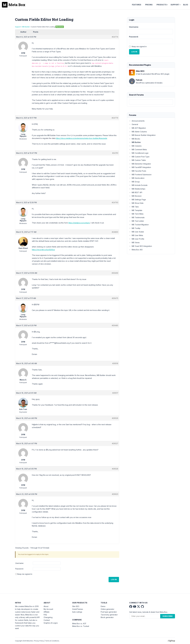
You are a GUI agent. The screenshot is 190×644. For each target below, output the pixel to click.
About (46, 606)
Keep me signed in (25, 574)
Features (137, 5)
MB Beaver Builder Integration (142, 135)
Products (162, 5)
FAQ (45, 615)
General (134, 124)
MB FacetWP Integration (140, 167)
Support (175, 5)
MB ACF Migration (137, 128)
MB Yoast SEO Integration (141, 246)
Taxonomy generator (109, 615)
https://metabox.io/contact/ (79, 223)
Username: (20, 563)
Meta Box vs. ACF (79, 624)
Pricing (149, 5)
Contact (47, 620)
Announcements (137, 121)
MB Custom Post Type (139, 157)
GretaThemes (78, 609)
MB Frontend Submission (140, 175)
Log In (114, 579)
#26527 (115, 443)
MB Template (136, 210)
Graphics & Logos (51, 623)
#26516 (115, 363)
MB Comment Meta (138, 150)
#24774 (115, 37)
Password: (19, 569)
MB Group (134, 182)
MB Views (134, 242)
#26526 (115, 418)
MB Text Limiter (137, 221)
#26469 (115, 273)
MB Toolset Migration (139, 225)
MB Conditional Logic (139, 153)
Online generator (107, 609)
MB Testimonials (137, 217)
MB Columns (135, 146)
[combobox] (151, 102)
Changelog (48, 617)
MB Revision (135, 196)
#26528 (115, 469)
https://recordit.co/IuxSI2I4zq (43, 250)
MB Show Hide (136, 203)
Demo (103, 606)
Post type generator (109, 612)
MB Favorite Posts (138, 171)
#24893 (115, 232)
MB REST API (136, 192)
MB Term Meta (136, 214)
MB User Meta (136, 235)
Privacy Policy (39, 641)
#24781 (115, 153)
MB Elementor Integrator (140, 164)
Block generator (107, 617)
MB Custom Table (137, 160)
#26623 (115, 494)
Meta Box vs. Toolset (81, 626)
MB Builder (26, 27)
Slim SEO (76, 606)
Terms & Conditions (52, 641)
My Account (48, 609)
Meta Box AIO (136, 250)
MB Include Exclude (138, 185)
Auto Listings (77, 612)
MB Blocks (135, 139)
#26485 (115, 325)
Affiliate (47, 612)
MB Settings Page (137, 200)
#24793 (115, 202)
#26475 (115, 298)
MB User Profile (137, 239)
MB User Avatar (137, 232)
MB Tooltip (135, 228)
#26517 (115, 393)
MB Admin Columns (138, 132)
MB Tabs (134, 207)
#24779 (115, 118)
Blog (186, 5)
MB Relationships (137, 189)
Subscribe (168, 616)
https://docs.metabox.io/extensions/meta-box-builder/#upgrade (81, 138)
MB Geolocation (137, 178)
